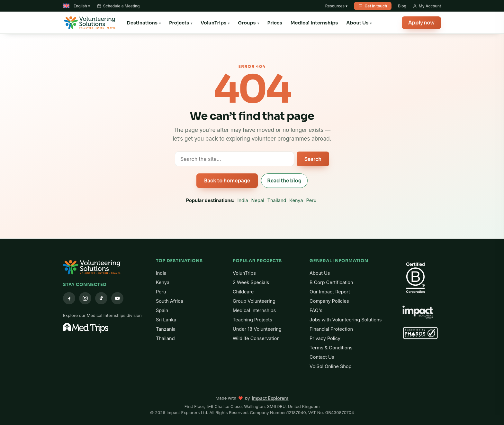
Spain (162, 310)
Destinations (142, 23)
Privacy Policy (325, 338)
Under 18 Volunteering (257, 329)
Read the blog (284, 181)
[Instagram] (85, 298)
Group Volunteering (254, 301)
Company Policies (329, 301)
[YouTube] (117, 298)
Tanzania (166, 329)
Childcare (243, 292)
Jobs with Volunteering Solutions (346, 320)
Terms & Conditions (331, 348)
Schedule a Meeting (118, 6)
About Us (357, 23)
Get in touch (373, 6)
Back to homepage (227, 181)
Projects (179, 23)
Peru (311, 200)
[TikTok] (101, 298)
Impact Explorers (270, 398)
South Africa (170, 301)
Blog (402, 6)
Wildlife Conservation (256, 338)
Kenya (296, 200)
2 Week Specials (251, 282)
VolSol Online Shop (330, 366)
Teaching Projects (252, 320)
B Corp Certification (331, 282)
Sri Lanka (166, 320)
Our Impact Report (330, 292)
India (243, 200)
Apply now (421, 23)
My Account (427, 6)
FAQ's (316, 310)
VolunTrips (213, 23)
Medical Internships (314, 23)
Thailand (277, 200)
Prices (275, 23)
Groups (247, 23)
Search (313, 159)
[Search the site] (234, 159)
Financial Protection (331, 329)
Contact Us (322, 357)
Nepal (258, 200)
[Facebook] (69, 298)
